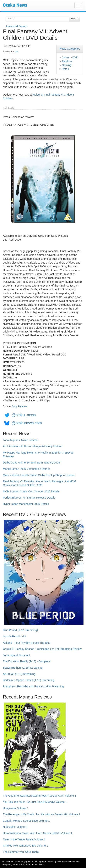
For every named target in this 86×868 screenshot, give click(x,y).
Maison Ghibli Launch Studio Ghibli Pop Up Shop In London (39, 475)
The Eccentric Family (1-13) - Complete (26, 661)
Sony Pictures (19, 406)
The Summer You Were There (21, 852)
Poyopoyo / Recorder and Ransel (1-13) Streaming (33, 686)
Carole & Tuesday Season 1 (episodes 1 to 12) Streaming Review (42, 649)
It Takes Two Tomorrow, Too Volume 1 (25, 846)
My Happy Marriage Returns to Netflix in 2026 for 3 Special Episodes (38, 454)
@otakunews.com (27, 423)
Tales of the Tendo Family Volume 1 (24, 839)
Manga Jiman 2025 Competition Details (26, 469)
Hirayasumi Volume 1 (16, 808)
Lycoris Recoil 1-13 (14, 636)
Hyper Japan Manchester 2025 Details (26, 504)
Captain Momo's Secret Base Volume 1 (26, 821)
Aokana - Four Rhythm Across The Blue (27, 643)
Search (74, 19)
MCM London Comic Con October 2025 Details (31, 491)
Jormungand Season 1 (16, 655)
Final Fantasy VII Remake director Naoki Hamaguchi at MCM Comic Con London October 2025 (39, 483)
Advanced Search (16, 26)
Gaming (66, 65)
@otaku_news (24, 415)
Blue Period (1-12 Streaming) (20, 630)
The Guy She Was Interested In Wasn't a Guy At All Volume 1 (40, 796)
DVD (75, 57)
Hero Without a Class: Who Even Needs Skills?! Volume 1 (38, 833)
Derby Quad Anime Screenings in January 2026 (31, 463)
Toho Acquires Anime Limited (20, 440)
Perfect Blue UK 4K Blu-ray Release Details (29, 498)
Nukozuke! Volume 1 (15, 827)
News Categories (70, 49)
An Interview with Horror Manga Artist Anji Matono (33, 446)
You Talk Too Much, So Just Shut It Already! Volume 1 (35, 802)
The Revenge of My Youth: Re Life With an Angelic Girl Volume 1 (42, 814)
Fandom (67, 61)
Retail (65, 69)
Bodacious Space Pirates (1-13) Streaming (28, 680)
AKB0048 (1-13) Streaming (19, 674)
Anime (66, 57)
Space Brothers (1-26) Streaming (23, 668)
